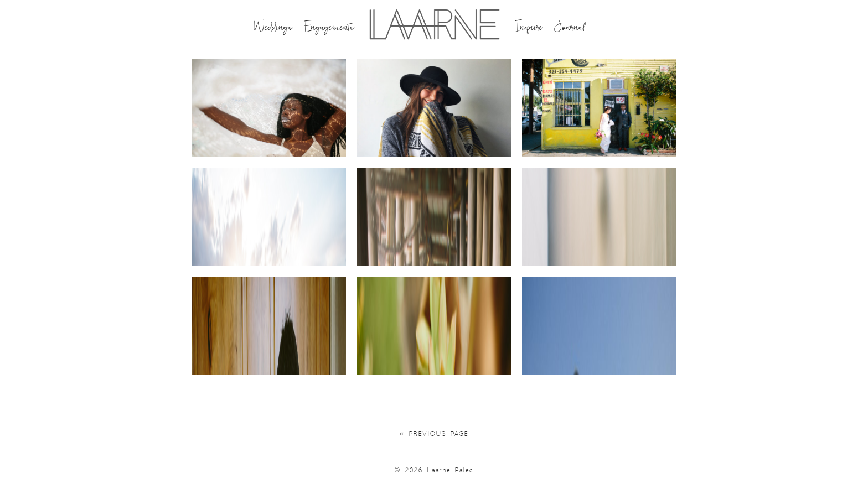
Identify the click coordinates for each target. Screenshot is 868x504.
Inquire (529, 26)
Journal (570, 26)
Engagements (329, 26)
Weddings (273, 26)
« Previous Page (434, 434)
